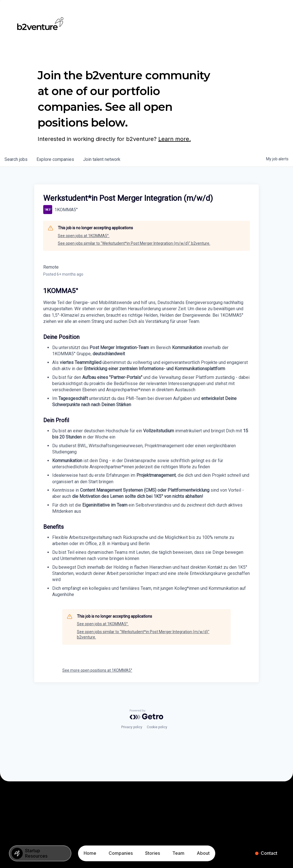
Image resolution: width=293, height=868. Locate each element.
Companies (121, 853)
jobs (16, 159)
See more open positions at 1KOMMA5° (97, 670)
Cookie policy (157, 727)
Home (90, 853)
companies (55, 159)
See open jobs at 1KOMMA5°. (84, 236)
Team (178, 853)
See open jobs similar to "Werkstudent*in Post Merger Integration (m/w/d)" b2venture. (134, 243)
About (203, 853)
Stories (153, 853)
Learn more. (175, 139)
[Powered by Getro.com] (146, 714)
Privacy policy (132, 727)
